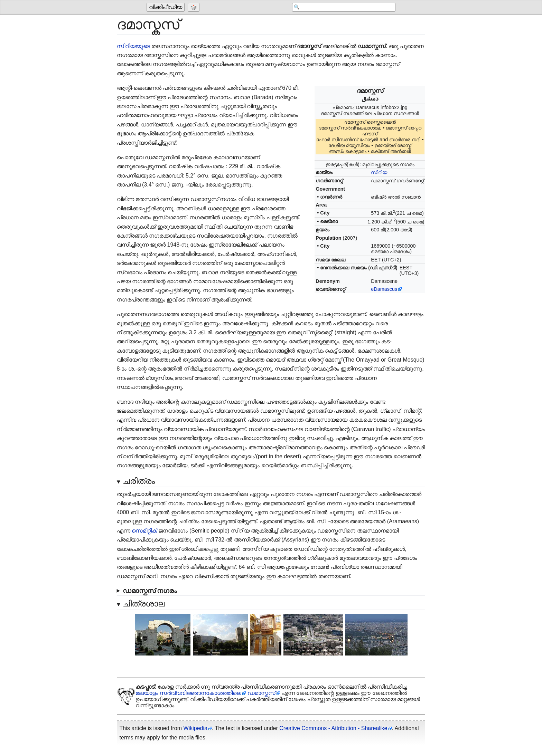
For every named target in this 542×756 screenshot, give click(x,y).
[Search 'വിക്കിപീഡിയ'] (340, 8)
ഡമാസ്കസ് (261, 693)
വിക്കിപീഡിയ (166, 7)
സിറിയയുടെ (133, 46)
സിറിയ (379, 172)
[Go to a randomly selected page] (194, 8)
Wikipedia (195, 728)
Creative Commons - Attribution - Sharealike (333, 728)
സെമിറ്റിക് (144, 531)
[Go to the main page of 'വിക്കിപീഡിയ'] (166, 8)
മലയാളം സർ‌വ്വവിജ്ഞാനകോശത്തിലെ (188, 693)
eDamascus (384, 289)
